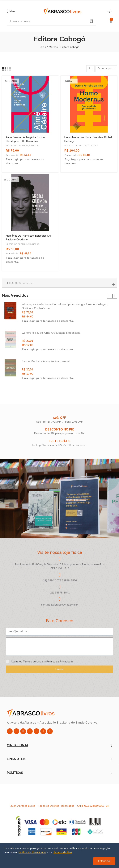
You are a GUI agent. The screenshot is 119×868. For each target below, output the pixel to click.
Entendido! (104, 861)
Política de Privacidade (60, 662)
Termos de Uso (32, 662)
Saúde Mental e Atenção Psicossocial (46, 361)
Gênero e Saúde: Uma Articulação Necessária (51, 333)
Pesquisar (92, 21)
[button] (110, 296)
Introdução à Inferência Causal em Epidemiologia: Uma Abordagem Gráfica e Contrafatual (65, 306)
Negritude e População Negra (22, 146)
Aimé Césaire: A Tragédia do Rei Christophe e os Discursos (25, 139)
